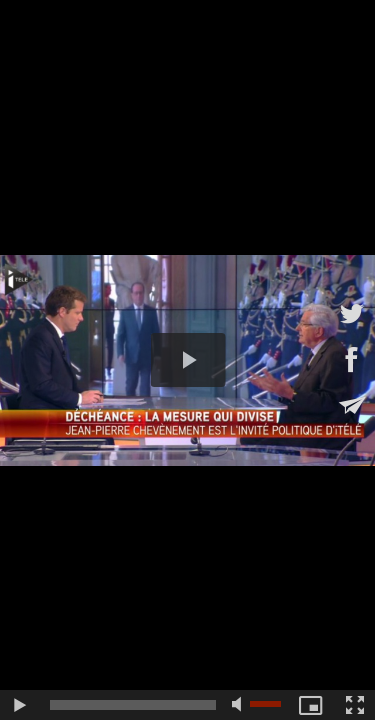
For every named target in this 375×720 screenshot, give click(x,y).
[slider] (133, 705)
